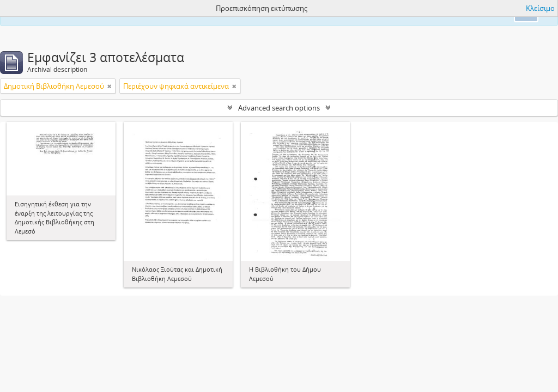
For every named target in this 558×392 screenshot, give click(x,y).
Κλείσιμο (540, 8)
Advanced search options (279, 108)
